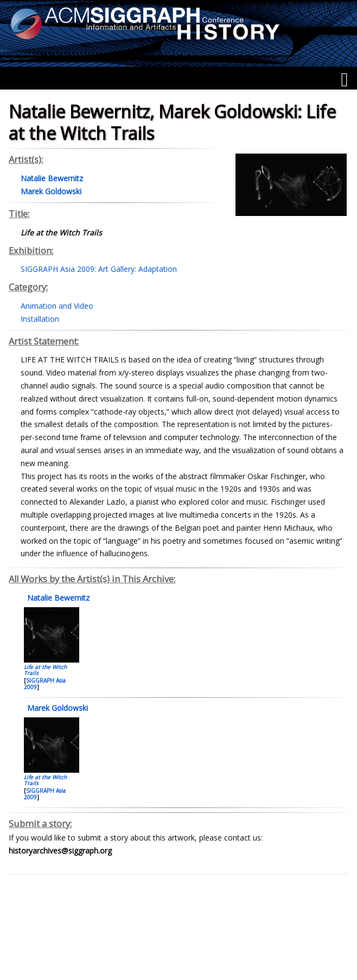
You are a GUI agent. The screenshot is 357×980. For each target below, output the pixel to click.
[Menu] (344, 80)
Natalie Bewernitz (57, 598)
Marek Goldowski (56, 708)
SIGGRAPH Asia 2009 (45, 684)
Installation (40, 319)
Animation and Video (57, 306)
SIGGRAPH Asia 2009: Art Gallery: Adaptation (99, 269)
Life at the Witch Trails (45, 670)
